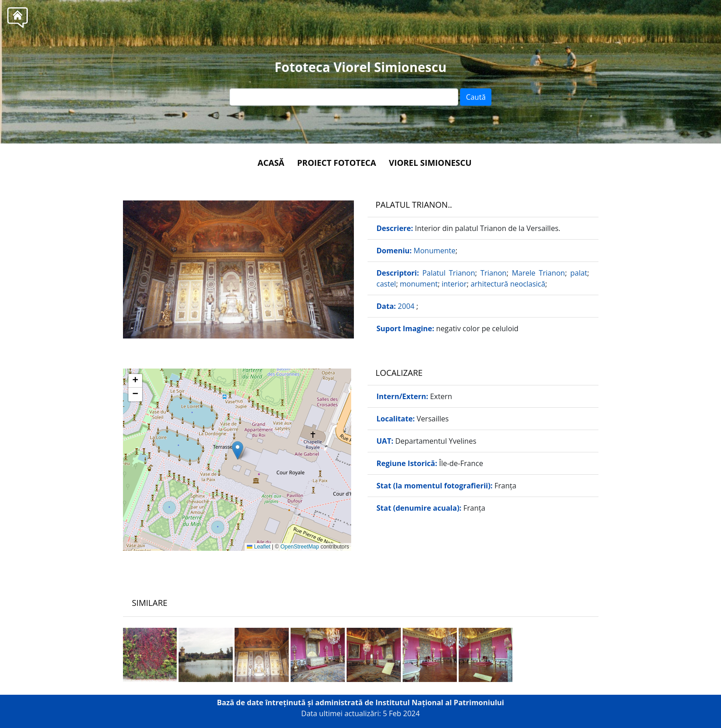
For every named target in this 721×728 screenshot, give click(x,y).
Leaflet (258, 547)
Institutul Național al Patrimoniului (440, 702)
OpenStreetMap (300, 547)
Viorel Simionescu (430, 163)
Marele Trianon (539, 273)
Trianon (494, 273)
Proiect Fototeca (336, 163)
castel (386, 284)
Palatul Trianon (449, 273)
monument (419, 284)
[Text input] (344, 97)
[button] (238, 450)
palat (579, 273)
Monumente (435, 251)
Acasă (271, 163)
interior (454, 284)
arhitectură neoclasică (508, 284)
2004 (407, 306)
